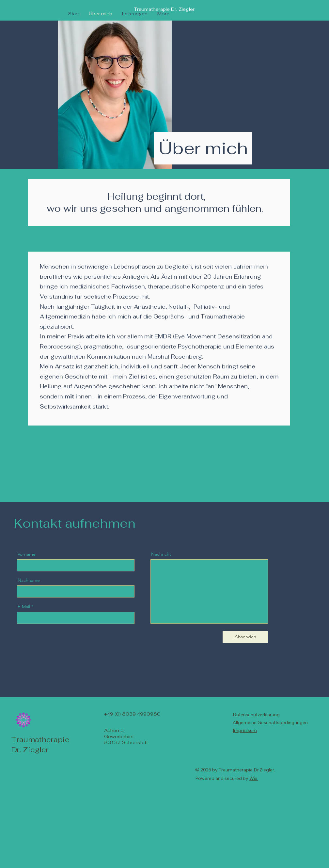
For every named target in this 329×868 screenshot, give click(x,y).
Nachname (29, 580)
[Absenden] (245, 637)
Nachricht (161, 554)
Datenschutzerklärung (256, 715)
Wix (253, 778)
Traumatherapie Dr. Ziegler (164, 9)
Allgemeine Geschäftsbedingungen (270, 722)
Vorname (27, 554)
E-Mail (24, 607)
